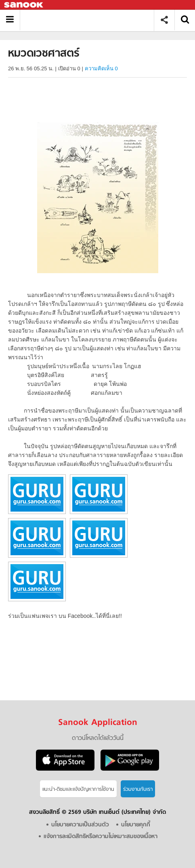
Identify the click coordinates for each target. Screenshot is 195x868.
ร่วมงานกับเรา (138, 789)
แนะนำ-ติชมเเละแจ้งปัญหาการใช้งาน (78, 789)
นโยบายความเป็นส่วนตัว (80, 825)
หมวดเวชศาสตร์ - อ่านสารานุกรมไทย (90, 20)
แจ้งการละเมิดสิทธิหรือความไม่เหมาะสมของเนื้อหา (101, 837)
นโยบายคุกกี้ (136, 825)
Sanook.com (24, 5)
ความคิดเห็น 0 (101, 68)
